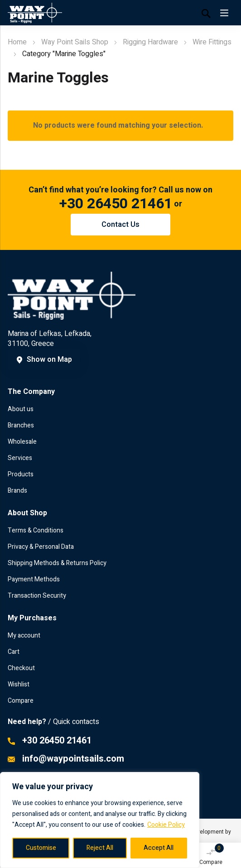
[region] (100, 820)
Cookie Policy (166, 825)
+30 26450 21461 (116, 204)
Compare (212, 855)
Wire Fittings (212, 42)
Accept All (159, 848)
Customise (41, 848)
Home (17, 42)
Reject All (100, 848)
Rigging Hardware (150, 42)
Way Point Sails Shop (75, 42)
